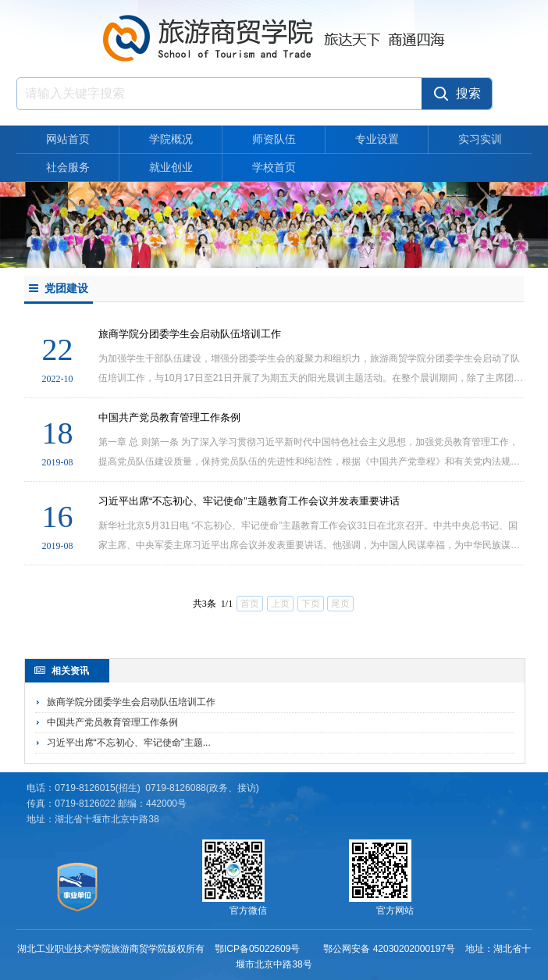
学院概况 (171, 139)
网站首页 (68, 139)
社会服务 (68, 167)
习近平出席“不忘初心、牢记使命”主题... (129, 743)
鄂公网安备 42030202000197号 (389, 949)
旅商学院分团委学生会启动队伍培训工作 (131, 702)
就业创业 (171, 167)
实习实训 (480, 139)
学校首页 (274, 167)
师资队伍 (274, 139)
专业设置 (377, 139)
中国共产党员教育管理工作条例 (112, 722)
